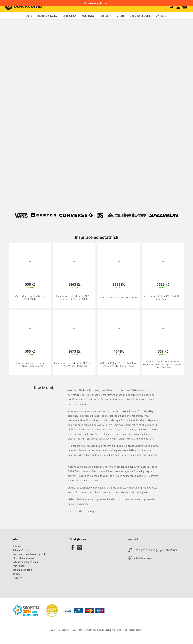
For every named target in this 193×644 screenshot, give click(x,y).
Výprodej (162, 16)
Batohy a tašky (47, 16)
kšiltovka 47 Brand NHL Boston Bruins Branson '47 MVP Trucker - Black (119, 365)
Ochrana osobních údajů (26, 562)
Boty (29, 16)
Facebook (73, 548)
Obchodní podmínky (23, 558)
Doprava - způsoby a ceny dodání (30, 554)
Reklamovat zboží (22, 570)
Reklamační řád (21, 550)
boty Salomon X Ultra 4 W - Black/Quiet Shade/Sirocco (163, 298)
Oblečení (105, 16)
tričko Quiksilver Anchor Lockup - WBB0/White (30, 298)
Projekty (17, 578)
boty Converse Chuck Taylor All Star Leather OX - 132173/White (74, 298)
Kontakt (17, 546)
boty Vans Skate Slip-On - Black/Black (119, 298)
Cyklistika (69, 16)
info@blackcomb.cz (145, 558)
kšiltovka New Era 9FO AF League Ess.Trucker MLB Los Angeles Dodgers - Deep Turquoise (163, 365)
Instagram (80, 548)
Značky (16, 574)
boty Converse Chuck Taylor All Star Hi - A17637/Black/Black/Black (74, 365)
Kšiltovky (88, 16)
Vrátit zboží (19, 566)
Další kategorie (140, 16)
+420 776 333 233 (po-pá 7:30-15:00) (156, 550)
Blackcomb (27, 6)
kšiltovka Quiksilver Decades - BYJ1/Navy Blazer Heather (30, 365)
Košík (185, 6)
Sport (120, 16)
